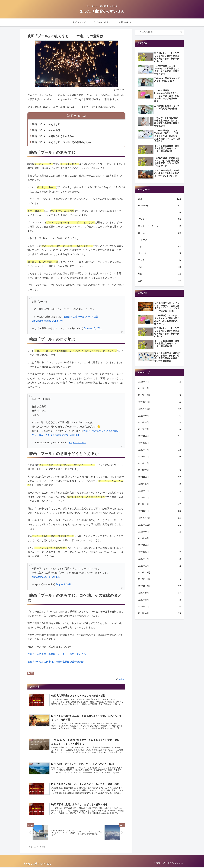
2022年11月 (159, 579)
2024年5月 (159, 484)
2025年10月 (159, 409)
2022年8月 (159, 600)
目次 (74, 116)
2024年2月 (159, 504)
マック (159, 260)
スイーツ (159, 240)
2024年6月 (159, 477)
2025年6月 (159, 436)
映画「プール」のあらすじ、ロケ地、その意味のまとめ (62, 143)
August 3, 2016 (64, 585)
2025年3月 (159, 457)
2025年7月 (159, 429)
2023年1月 (159, 566)
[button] (181, 32)
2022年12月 (159, 573)
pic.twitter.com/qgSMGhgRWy (47, 321)
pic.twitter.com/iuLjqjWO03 (65, 435)
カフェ (159, 233)
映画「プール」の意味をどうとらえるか (53, 137)
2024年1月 (159, 511)
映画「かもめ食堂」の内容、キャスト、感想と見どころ (57, 655)
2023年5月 (159, 552)
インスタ (159, 219)
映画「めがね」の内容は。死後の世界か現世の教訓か (56, 662)
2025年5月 (159, 443)
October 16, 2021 (93, 329)
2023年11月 (159, 525)
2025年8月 (159, 423)
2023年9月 (159, 532)
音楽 (159, 281)
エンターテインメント (159, 226)
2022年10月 (159, 586)
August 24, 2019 (78, 443)
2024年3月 (159, 498)
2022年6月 (159, 613)
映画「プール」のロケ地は (46, 131)
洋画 (159, 267)
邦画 (31, 674)
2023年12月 (159, 518)
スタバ (159, 247)
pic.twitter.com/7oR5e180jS (46, 577)
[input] (159, 32)
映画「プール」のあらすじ (46, 125)
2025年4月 (159, 450)
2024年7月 (159, 470)
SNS (159, 199)
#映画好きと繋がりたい (75, 317)
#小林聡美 (93, 317)
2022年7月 (159, 607)
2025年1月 (159, 464)
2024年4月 (159, 491)
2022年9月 (159, 593)
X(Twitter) (159, 206)
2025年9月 (159, 416)
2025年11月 (159, 402)
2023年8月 (159, 538)
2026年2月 (159, 388)
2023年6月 (159, 545)
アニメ (159, 212)
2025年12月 (159, 395)
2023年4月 (159, 559)
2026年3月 (159, 382)
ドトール (159, 253)
